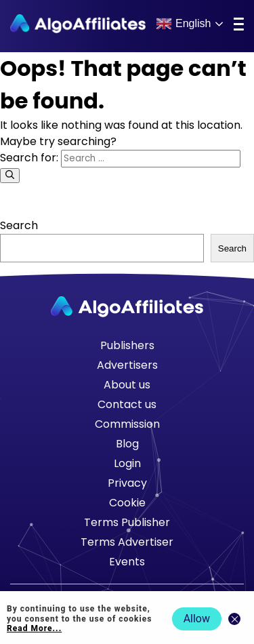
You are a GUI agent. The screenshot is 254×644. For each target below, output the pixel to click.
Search (19, 225)
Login (127, 463)
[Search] (10, 176)
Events (127, 562)
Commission (127, 424)
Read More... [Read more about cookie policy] (34, 628)
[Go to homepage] (127, 307)
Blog (127, 444)
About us (127, 385)
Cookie (127, 503)
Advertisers (127, 365)
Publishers (127, 345)
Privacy (127, 483)
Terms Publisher (127, 522)
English (183, 24)
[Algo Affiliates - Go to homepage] (78, 24)
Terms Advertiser (127, 542)
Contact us (127, 404)
